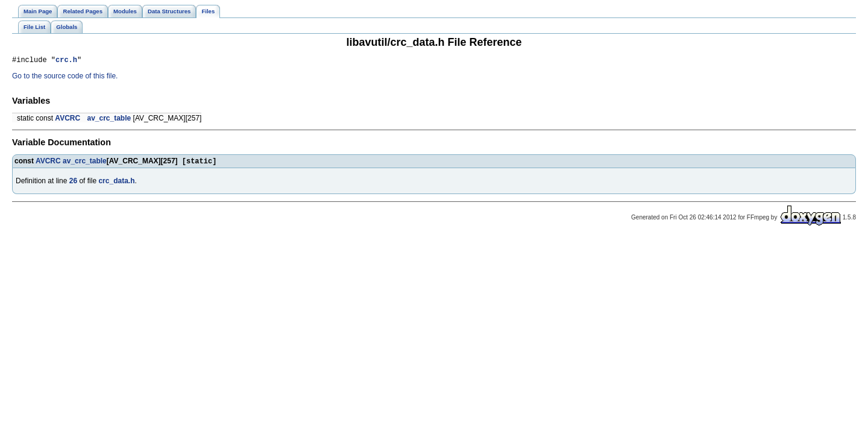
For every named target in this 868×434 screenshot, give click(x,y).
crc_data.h (116, 184)
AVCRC (68, 120)
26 (73, 184)
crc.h (66, 61)
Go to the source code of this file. (65, 78)
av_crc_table (109, 120)
